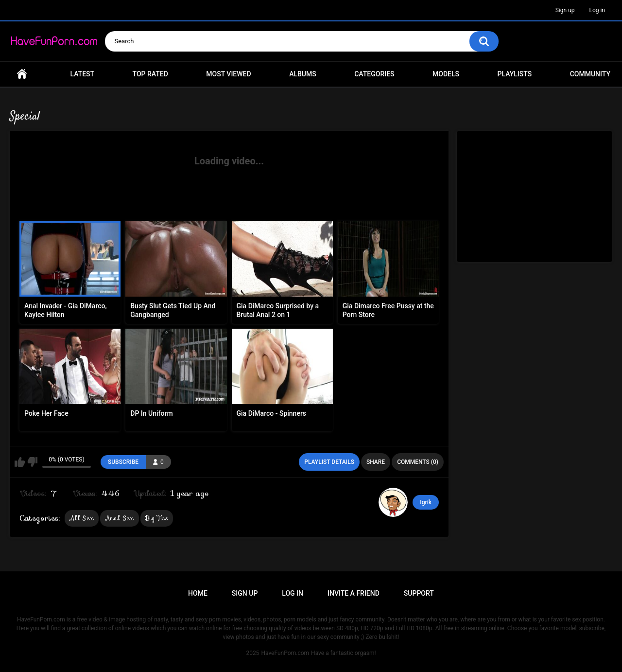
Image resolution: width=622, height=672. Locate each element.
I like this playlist (20, 462)
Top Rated (150, 74)
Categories (374, 74)
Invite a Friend (354, 593)
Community (590, 74)
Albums (303, 74)
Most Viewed (228, 74)
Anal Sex (119, 518)
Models (446, 74)
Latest (83, 74)
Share (376, 462)
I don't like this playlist (32, 462)
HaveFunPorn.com (285, 653)
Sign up (565, 10)
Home (22, 74)
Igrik (426, 502)
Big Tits (157, 518)
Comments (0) (418, 462)
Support (419, 593)
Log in (597, 10)
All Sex (82, 518)
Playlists (515, 74)
